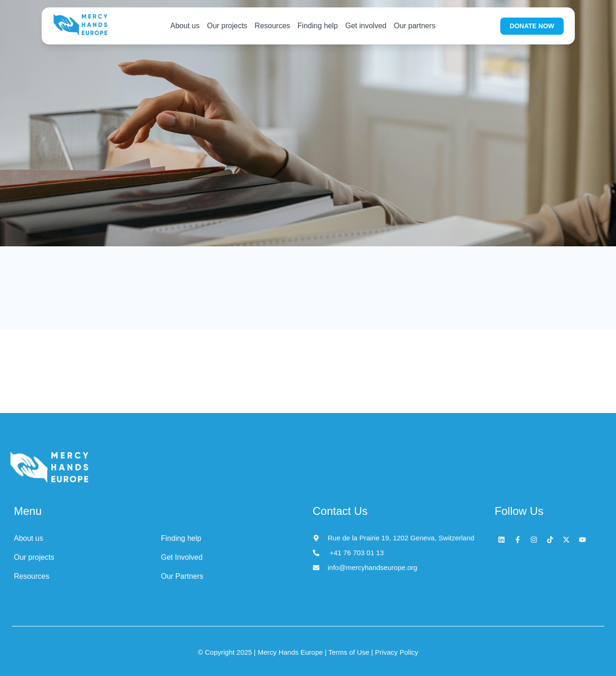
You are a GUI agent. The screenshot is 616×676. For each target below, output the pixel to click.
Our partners (415, 26)
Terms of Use (350, 652)
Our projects (227, 26)
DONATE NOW (532, 26)
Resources (272, 26)
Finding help (318, 26)
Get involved (366, 26)
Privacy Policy (396, 652)
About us (185, 26)
